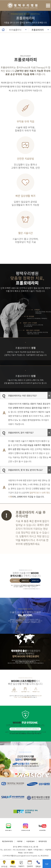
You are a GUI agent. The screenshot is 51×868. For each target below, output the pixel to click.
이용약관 (20, 841)
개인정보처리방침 (7, 841)
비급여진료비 (30, 841)
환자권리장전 (43, 841)
